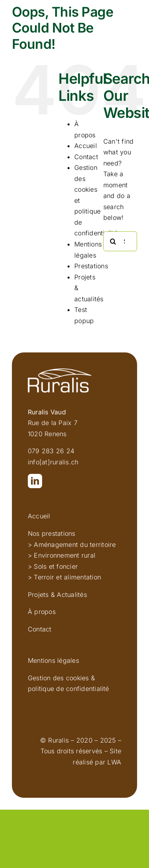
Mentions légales (53, 660)
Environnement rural (65, 555)
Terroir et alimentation (67, 577)
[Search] (113, 241)
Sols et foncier (56, 566)
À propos (42, 612)
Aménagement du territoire (75, 545)
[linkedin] (35, 481)
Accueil (86, 146)
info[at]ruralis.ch (53, 462)
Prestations (91, 266)
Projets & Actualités (57, 595)
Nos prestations (52, 533)
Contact (86, 157)
